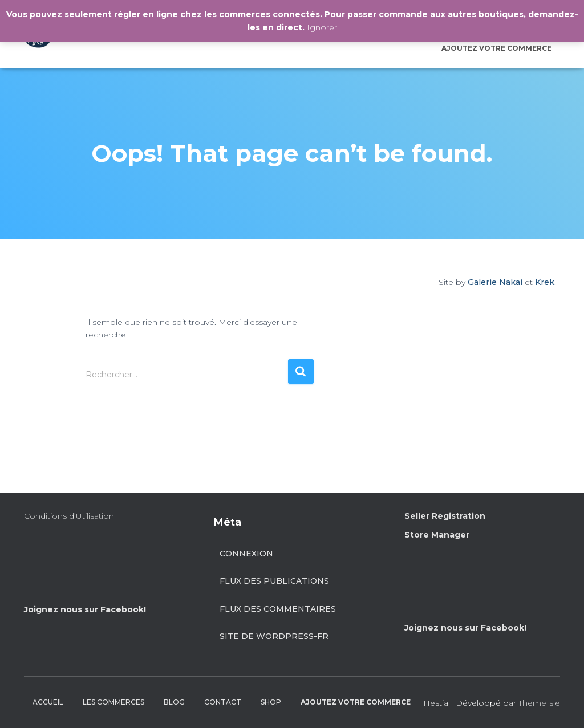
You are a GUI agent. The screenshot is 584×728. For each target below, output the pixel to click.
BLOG (174, 702)
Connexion (246, 554)
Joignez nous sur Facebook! (85, 609)
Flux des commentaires (278, 609)
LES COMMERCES (113, 702)
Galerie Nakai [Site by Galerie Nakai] (495, 282)
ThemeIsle (539, 703)
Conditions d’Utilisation (69, 516)
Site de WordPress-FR (274, 636)
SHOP (271, 702)
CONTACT (223, 702)
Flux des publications (274, 581)
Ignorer (322, 27)
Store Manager (437, 535)
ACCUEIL (48, 702)
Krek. (546, 282)
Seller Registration (445, 516)
